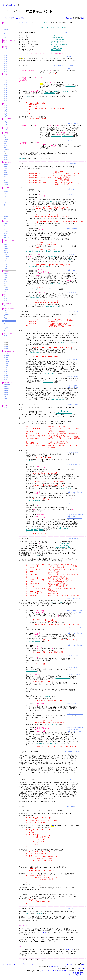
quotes (6, 151)
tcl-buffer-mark (74, 674)
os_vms (6, 378)
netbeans (6, 329)
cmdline (6, 190)
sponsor (6, 33)
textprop (6, 248)
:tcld (75, 124)
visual (5, 181)
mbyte (5, 276)
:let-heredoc (49, 93)
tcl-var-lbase (73, 359)
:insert (65, 91)
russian (6, 288)
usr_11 (6, 69)
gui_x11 (6, 301)
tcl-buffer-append (75, 611)
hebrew (6, 286)
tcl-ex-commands (59, 36)
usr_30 (6, 97)
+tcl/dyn (39, 914)
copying (6, 29)
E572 (72, 65)
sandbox (22, 158)
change (6, 175)
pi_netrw (6, 391)
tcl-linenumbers (51, 373)
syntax (5, 246)
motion (6, 169)
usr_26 (6, 89)
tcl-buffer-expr (48, 267)
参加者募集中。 (79, 973)
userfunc (6, 214)
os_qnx (6, 372)
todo (5, 153)
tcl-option (72, 270)
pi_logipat (6, 389)
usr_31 (6, 99)
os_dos (6, 359)
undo (5, 177)
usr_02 (6, 51)
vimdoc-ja (12, 5)
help (5, 137)
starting (6, 164)
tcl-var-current (47, 225)
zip (84, 969)
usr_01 (6, 49)
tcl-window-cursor (75, 464)
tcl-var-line (56, 136)
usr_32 (6, 101)
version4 (6, 338)
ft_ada (5, 254)
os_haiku (6, 361)
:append (56, 91)
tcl (66, 33)
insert (5, 173)
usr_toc (6, 44)
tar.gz (79, 969)
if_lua (5, 313)
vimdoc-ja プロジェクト (58, 966)
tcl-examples (58, 48)
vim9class (6, 237)
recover (6, 185)
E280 (69, 57)
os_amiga (6, 355)
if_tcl (5, 321)
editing (5, 166)
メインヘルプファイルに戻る (13, 18)
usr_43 (6, 112)
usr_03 (6, 53)
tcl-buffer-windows (64, 413)
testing (5, 223)
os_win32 (6, 380)
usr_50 (6, 121)
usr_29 (6, 95)
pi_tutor (6, 399)
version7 (6, 344)
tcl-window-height (75, 504)
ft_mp (5, 260)
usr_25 (6, 86)
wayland (6, 306)
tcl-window (72, 292)
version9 (6, 348)
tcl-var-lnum (68, 136)
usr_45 (6, 116)
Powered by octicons (77, 975)
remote (6, 227)
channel (6, 216)
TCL (73, 33)
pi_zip (5, 403)
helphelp (6, 139)
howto (5, 145)
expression (52, 256)
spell (5, 204)
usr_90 (6, 130)
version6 (6, 342)
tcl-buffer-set (73, 704)
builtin (5, 212)
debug (5, 157)
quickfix (6, 252)
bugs (5, 37)
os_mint (6, 365)
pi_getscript (7, 385)
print (5, 225)
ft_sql (5, 268)
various (6, 183)
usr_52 (6, 125)
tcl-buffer (72, 194)
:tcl (69, 69)
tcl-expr (71, 255)
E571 (68, 65)
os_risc (6, 373)
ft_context (6, 256)
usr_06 (6, 59)
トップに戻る (7, 964)
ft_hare (6, 258)
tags (5, 143)
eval (5, 210)
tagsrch (6, 198)
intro (5, 135)
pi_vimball (6, 401)
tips (5, 147)
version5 (6, 340)
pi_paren (6, 393)
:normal (68, 246)
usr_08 (6, 63)
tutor (5, 27)
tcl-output (63, 45)
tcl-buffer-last (74, 668)
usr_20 (6, 76)
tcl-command (72, 229)
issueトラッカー (62, 971)
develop (6, 155)
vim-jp (5, 5)
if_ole (5, 323)
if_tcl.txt (23, 22)
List (71, 260)
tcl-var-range (73, 377)
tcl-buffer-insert (75, 612)
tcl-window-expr (32, 267)
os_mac (6, 363)
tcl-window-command (34, 251)
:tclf (77, 141)
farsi (5, 284)
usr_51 (6, 123)
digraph (6, 274)
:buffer (48, 697)
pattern (6, 194)
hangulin (6, 290)
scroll (5, 171)
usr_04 (6, 55)
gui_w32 (6, 299)
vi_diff (5, 336)
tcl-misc (55, 45)
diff (5, 206)
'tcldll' (43, 933)
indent (5, 244)
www (5, 35)
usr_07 (6, 61)
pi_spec (6, 395)
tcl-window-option (33, 289)
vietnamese (7, 292)
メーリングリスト (48, 971)
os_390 (6, 353)
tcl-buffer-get (73, 655)
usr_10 (6, 67)
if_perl (5, 317)
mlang (5, 278)
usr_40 (6, 106)
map (5, 196)
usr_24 (6, 85)
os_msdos (7, 367)
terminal (6, 231)
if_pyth (5, 319)
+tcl (26, 53)
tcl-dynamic (56, 50)
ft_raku (6, 264)
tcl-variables (58, 39)
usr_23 (6, 82)
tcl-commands (58, 38)
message (6, 149)
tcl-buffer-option (51, 289)
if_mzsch (6, 315)
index (5, 141)
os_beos (6, 357)
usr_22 (6, 80)
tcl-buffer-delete (75, 645)
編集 (82, 18)
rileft (5, 280)
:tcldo (70, 124)
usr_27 (6, 91)
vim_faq (6, 408)
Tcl (69, 33)
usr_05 (6, 57)
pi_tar (5, 397)
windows (6, 200)
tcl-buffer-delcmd (33, 501)
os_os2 (6, 369)
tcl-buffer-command (52, 251)
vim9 (5, 235)
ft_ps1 (5, 262)
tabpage (6, 202)
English (69, 18)
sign (5, 331)
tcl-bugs (54, 46)
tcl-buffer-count (74, 628)
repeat (5, 179)
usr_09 (6, 65)
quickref (6, 25)
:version (25, 914)
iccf (5, 31)
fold (5, 218)
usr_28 (6, 93)
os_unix (6, 376)
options (6, 192)
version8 (6, 346)
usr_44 (6, 114)
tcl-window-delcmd (75, 492)
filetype (6, 250)
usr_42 (6, 110)
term (5, 229)
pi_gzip (6, 387)
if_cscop (6, 311)
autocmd (6, 208)
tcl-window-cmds (57, 41)
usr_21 (6, 78)
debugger (6, 327)
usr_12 (6, 71)
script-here (70, 86)
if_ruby (6, 325)
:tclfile (71, 141)
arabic (5, 282)
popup (5, 233)
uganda (6, 159)
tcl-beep (71, 189)
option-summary (56, 284)
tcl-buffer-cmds (58, 43)
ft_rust (5, 266)
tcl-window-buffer (75, 452)
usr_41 (6, 108)
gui (5, 297)
